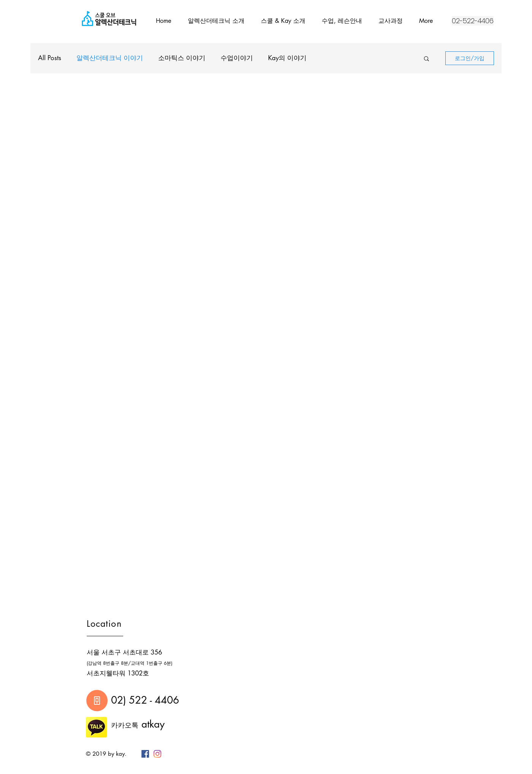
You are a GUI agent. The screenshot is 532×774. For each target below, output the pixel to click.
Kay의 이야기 (287, 58)
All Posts (50, 58)
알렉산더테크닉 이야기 (110, 58)
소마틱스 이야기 (182, 58)
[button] (426, 59)
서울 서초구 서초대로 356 (124, 652)
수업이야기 (237, 58)
